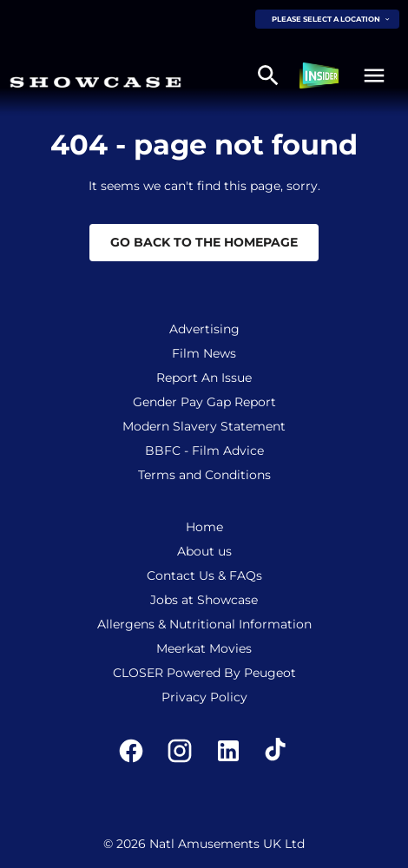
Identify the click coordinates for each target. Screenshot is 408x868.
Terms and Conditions (204, 475)
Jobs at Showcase (204, 600)
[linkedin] (228, 751)
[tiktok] (277, 751)
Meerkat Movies (204, 648)
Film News (204, 353)
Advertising (204, 329)
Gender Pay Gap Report (204, 402)
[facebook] (131, 751)
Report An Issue (204, 378)
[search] (268, 76)
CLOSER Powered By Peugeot (204, 673)
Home (204, 527)
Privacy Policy (204, 697)
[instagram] (180, 751)
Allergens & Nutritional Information (204, 624)
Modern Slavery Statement (204, 426)
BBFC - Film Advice (204, 450)
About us (204, 551)
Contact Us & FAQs (204, 575)
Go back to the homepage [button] (204, 242)
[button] (374, 76)
